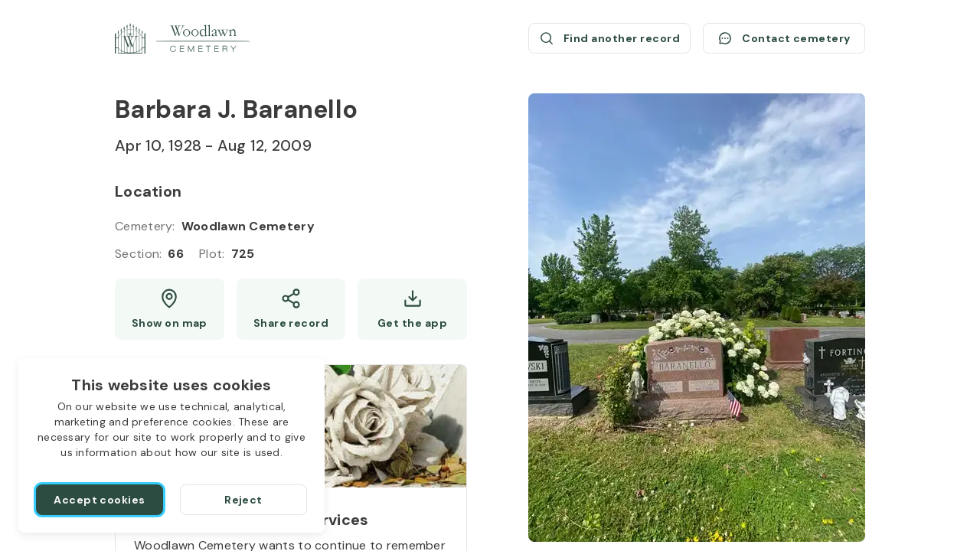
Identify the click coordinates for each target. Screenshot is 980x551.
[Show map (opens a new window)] (170, 309)
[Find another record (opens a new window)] (609, 38)
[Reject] (243, 500)
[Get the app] (412, 309)
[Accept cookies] (100, 500)
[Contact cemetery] (784, 38)
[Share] (291, 309)
